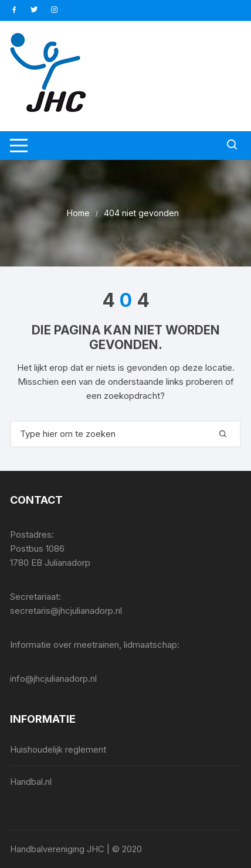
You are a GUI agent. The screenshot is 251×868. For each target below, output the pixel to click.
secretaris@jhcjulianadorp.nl (66, 611)
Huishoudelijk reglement (58, 749)
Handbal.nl (31, 782)
